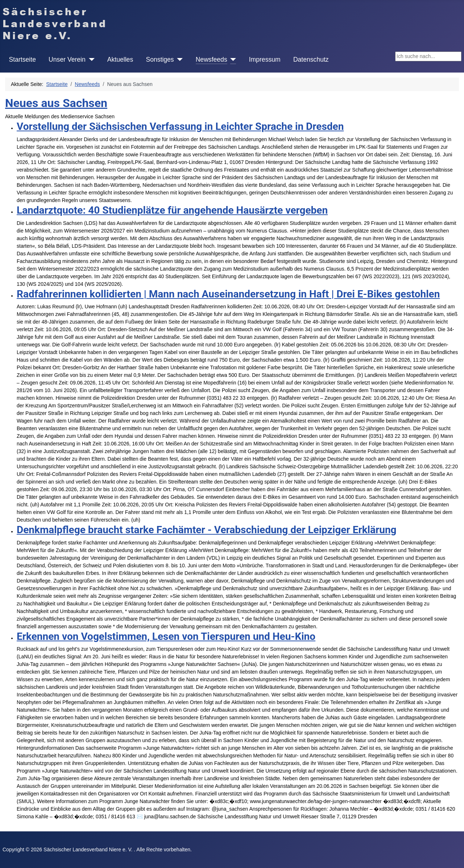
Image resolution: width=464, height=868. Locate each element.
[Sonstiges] (179, 59)
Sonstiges (160, 59)
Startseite (22, 59)
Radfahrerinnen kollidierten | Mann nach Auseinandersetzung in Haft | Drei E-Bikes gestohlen (228, 294)
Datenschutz (311, 59)
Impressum (265, 59)
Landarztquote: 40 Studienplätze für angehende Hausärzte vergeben (172, 210)
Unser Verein (67, 59)
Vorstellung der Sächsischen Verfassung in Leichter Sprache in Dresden (180, 126)
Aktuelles (120, 59)
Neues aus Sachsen (56, 103)
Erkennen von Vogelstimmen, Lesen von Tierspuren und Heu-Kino (166, 636)
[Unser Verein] (90, 59)
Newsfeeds (212, 59)
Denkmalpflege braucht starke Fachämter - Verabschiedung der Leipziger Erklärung (207, 530)
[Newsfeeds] (232, 59)
